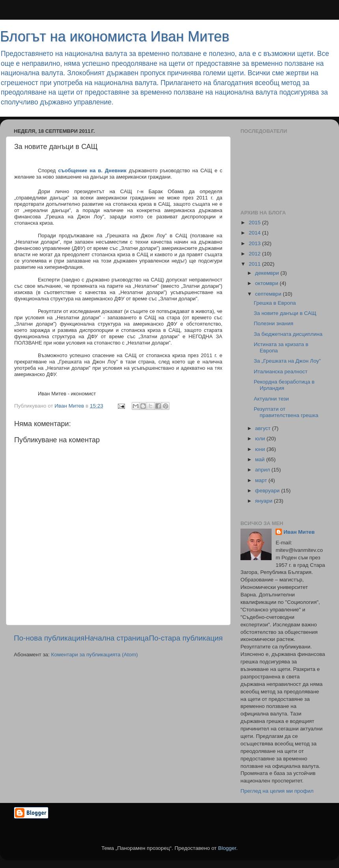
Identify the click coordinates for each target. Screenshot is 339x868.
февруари (268, 491)
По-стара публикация (186, 638)
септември (269, 294)
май (261, 459)
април (263, 470)
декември (268, 273)
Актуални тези (271, 399)
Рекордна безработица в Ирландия (284, 385)
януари (264, 501)
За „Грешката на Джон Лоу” (287, 361)
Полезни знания (274, 323)
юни (261, 449)
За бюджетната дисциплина (288, 334)
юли (261, 439)
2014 (255, 233)
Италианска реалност (281, 372)
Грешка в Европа (275, 303)
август (264, 428)
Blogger (227, 848)
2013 (255, 243)
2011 (255, 264)
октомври (267, 283)
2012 (255, 254)
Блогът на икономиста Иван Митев (115, 36)
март (262, 480)
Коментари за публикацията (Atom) (95, 655)
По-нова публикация (49, 638)
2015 (255, 223)
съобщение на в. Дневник (92, 170)
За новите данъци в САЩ (285, 313)
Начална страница (117, 638)
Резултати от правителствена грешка (286, 412)
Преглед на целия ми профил (277, 791)
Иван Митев (299, 532)
